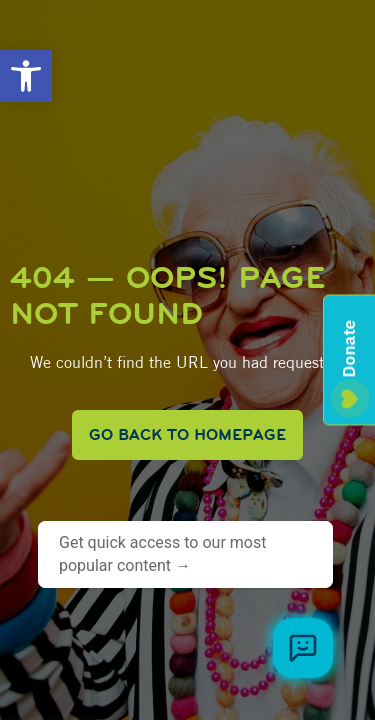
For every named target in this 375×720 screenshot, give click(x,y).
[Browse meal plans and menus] (303, 648)
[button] (26, 76)
